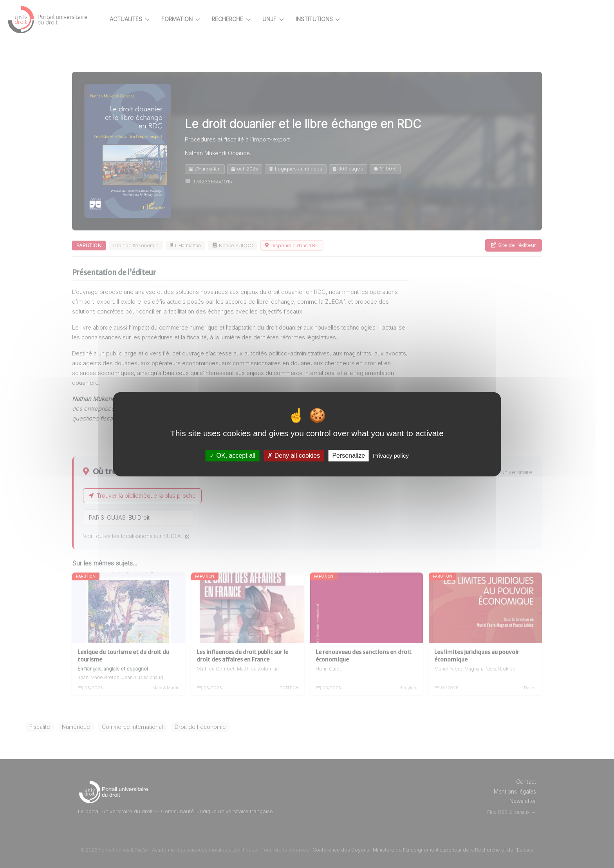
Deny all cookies (294, 456)
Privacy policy (391, 456)
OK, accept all (232, 456)
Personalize (349, 456)
